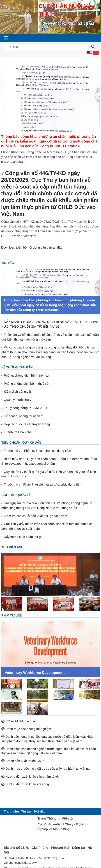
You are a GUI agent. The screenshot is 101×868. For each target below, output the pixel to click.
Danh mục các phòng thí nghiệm (28, 729)
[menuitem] (11, 811)
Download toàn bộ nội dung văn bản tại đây (32, 247)
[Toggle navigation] (6, 38)
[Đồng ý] (93, 47)
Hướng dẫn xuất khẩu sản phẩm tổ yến (33, 776)
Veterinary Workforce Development (35, 673)
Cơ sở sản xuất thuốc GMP (25, 761)
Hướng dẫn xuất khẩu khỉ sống (27, 784)
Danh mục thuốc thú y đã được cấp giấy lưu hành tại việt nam (49, 769)
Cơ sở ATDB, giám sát (21, 721)
